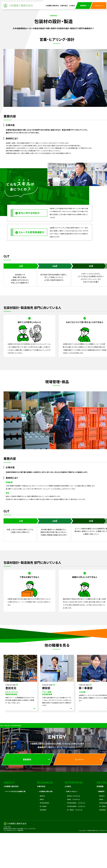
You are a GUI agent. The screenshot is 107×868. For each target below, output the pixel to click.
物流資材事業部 (44, 803)
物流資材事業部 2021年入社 (76, 806)
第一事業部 (43, 806)
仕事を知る (64, 6)
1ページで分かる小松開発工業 (15, 791)
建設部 (42, 799)
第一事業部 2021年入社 (75, 810)
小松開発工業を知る (52, 6)
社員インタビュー (72, 791)
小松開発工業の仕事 (46, 791)
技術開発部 (43, 810)
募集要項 (101, 791)
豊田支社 (42, 796)
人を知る (72, 6)
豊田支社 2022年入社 (74, 796)
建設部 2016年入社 (73, 799)
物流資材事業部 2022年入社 (76, 803)
